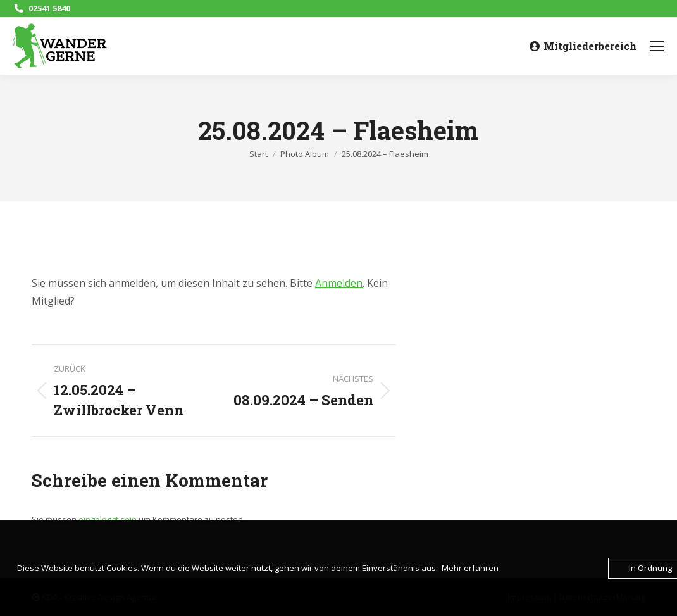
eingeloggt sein (108, 519)
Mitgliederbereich (583, 46)
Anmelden (339, 283)
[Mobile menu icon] (657, 46)
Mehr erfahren (470, 568)
